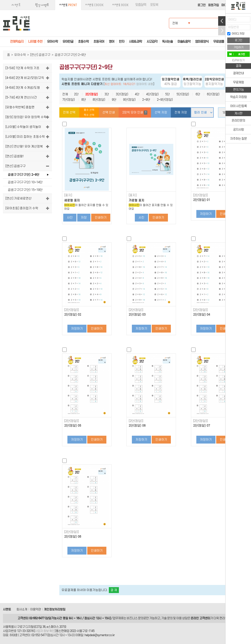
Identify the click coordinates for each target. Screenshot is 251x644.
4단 (137, 94)
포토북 (154, 5)
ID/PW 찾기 (238, 60)
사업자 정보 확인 (45, 631)
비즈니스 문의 (135, 618)
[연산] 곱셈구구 (40, 55)
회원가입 (213, 5)
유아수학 (20, 55)
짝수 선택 (89, 115)
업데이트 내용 (145, 84)
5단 (168, 94)
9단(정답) (129, 100)
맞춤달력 (141, 5)
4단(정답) (152, 94)
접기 (222, 31)
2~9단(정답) (165, 100)
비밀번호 (234, 27)
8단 (84, 100)
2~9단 (146, 100)
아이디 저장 (236, 34)
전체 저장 (181, 112)
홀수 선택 (89, 110)
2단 (76, 94)
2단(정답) (92, 94)
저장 (84, 217)
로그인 (202, 5)
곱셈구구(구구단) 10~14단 (25, 182)
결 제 (114, 590)
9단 (114, 100)
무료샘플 (219, 42)
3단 (107, 94)
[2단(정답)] (200, 195)
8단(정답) (99, 100)
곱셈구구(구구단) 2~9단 (24, 175)
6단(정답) (213, 94)
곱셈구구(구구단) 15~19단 (25, 190)
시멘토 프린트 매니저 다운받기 (82, 84)
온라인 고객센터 (201, 618)
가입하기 (238, 47)
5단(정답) (183, 94)
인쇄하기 (101, 217)
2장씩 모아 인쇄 (135, 113)
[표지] (68, 195)
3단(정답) (122, 94)
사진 (70, 217)
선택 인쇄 (109, 112)
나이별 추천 (35, 42)
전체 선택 (69, 112)
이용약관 (36, 609)
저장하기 (206, 214)
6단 (198, 94)
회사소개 (22, 609)
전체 (65, 94)
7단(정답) (69, 100)
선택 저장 (161, 112)
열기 (222, 21)
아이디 (232, 19)
